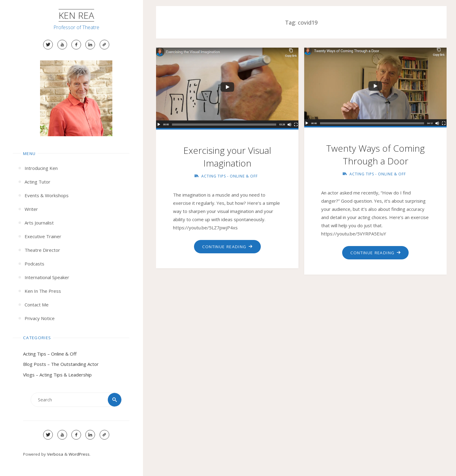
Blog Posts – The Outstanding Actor (61, 364)
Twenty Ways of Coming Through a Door (375, 155)
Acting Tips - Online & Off (230, 176)
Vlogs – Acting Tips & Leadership (57, 375)
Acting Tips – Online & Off (50, 354)
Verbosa (54, 454)
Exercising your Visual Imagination (227, 157)
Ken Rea (76, 15)
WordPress (79, 454)
